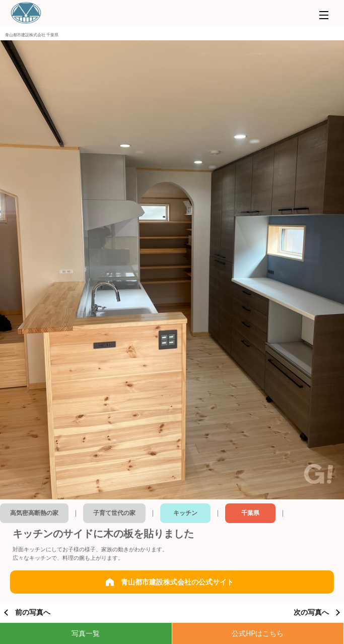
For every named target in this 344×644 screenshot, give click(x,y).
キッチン (185, 513)
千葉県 (250, 513)
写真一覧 (86, 633)
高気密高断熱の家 (34, 513)
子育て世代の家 (114, 513)
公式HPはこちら (258, 633)
